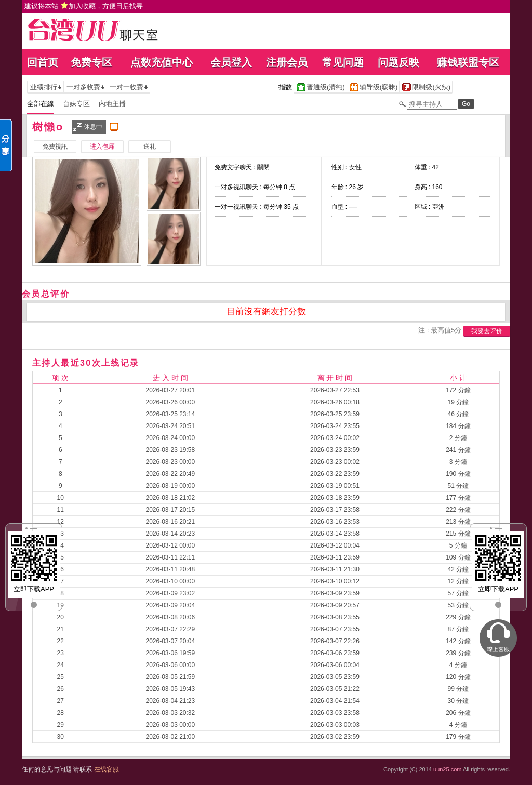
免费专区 (91, 62)
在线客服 (107, 769)
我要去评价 (487, 331)
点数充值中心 (162, 62)
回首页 (43, 62)
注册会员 (287, 62)
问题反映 (398, 62)
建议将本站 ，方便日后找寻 (84, 6)
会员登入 (231, 62)
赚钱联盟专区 (468, 62)
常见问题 (343, 62)
